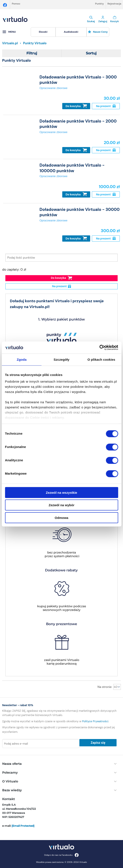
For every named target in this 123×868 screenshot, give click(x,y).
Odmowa (61, 518)
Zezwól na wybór (61, 505)
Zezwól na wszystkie (62, 492)
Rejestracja (114, 4)
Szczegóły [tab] (61, 359)
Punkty (99, 4)
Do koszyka (76, 106)
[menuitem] (43, 32)
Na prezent (106, 106)
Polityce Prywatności (95, 721)
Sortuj (91, 53)
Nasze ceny (98, 32)
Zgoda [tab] (22, 359)
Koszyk (115, 19)
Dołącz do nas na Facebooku (61, 855)
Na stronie (105, 687)
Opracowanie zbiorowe (53, 88)
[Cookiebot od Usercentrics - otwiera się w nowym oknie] (99, 348)
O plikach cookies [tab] (101, 359)
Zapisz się (98, 743)
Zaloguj (103, 19)
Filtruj (32, 53)
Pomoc (16, 4)
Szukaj (91, 19)
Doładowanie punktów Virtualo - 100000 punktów (72, 168)
